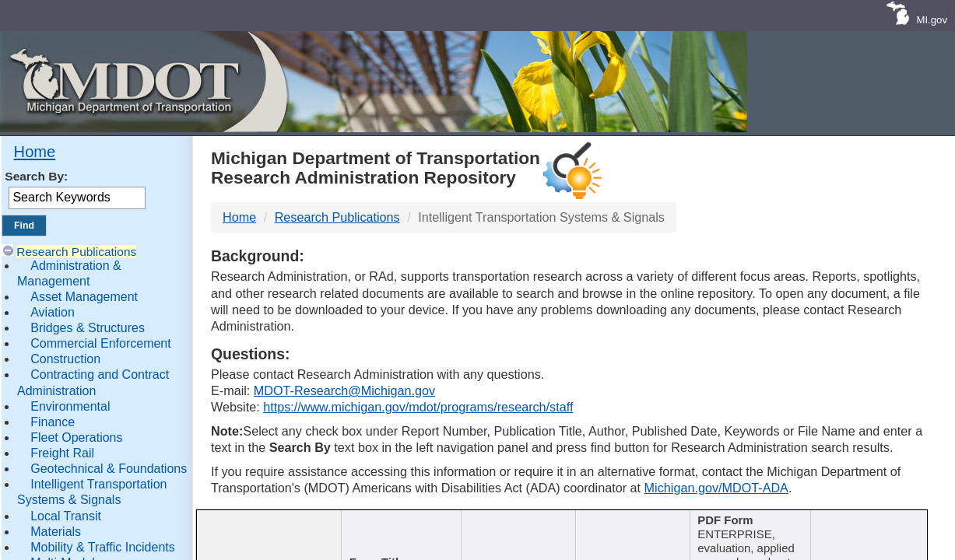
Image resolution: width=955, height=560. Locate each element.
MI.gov (932, 20)
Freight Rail (62, 453)
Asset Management (84, 297)
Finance (53, 422)
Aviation (53, 312)
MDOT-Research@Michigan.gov (344, 390)
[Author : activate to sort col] (518, 531)
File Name (866, 521)
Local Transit (66, 516)
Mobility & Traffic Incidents (103, 547)
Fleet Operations (76, 437)
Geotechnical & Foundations (109, 469)
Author (513, 521)
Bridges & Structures (88, 328)
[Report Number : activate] (267, 531)
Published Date (628, 521)
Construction (65, 359)
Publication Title (394, 521)
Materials (56, 532)
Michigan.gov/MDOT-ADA (716, 488)
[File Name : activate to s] (870, 531)
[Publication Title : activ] (399, 531)
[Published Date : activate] (633, 531)
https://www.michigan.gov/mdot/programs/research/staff (418, 407)
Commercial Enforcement (101, 343)
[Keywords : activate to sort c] (753, 531)
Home (35, 152)
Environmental (70, 406)
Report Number (262, 521)
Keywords (747, 521)
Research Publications (76, 252)
